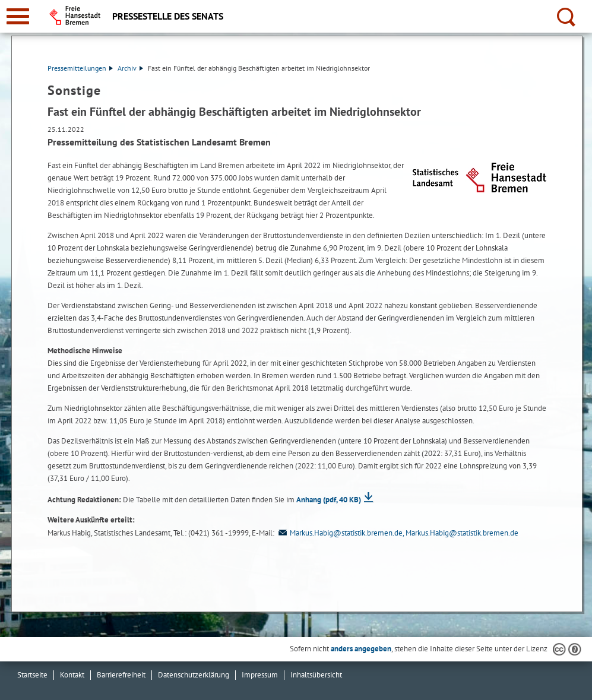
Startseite (32, 675)
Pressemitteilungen (80, 68)
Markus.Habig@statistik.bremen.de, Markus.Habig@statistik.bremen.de (397, 533)
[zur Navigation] (18, 16)
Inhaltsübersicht (316, 675)
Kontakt (72, 675)
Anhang (329, 500)
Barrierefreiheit (121, 675)
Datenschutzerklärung (194, 675)
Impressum (260, 675)
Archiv (130, 68)
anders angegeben (361, 649)
